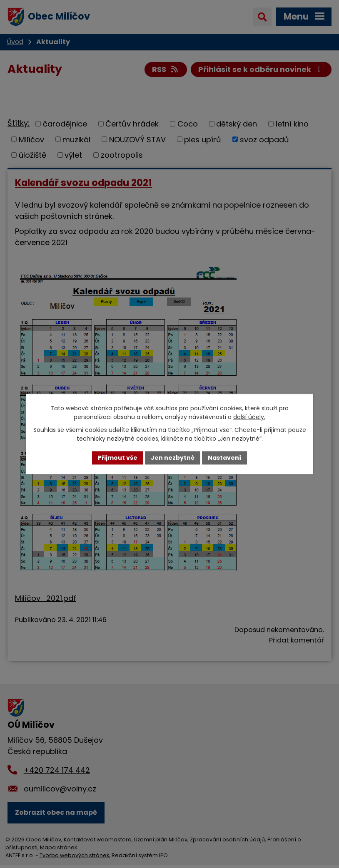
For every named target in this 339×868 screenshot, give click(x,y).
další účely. (249, 417)
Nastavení (224, 458)
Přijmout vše (118, 458)
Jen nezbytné (173, 458)
